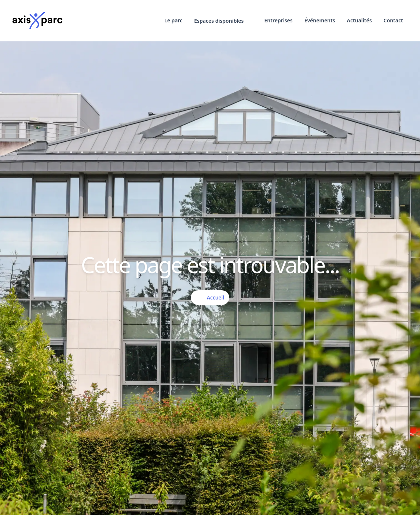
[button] (223, 21)
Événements (320, 20)
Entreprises (278, 20)
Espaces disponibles (223, 21)
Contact (393, 20)
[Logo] (37, 21)
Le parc (173, 20)
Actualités (359, 20)
